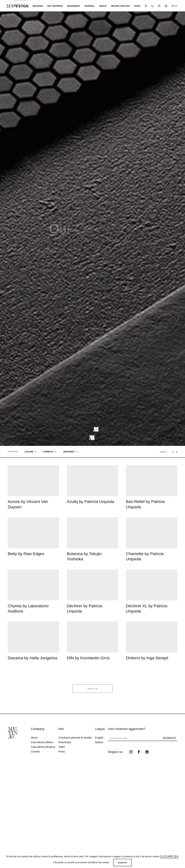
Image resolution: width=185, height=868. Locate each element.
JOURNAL (90, 6)
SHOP (137, 6)
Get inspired (55, 6)
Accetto (122, 863)
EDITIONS (38, 6)
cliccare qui (169, 857)
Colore (31, 452)
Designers (74, 6)
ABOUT (103, 6)
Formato (50, 452)
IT (173, 6)
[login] (159, 6)
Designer (70, 452)
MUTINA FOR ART (121, 6)
